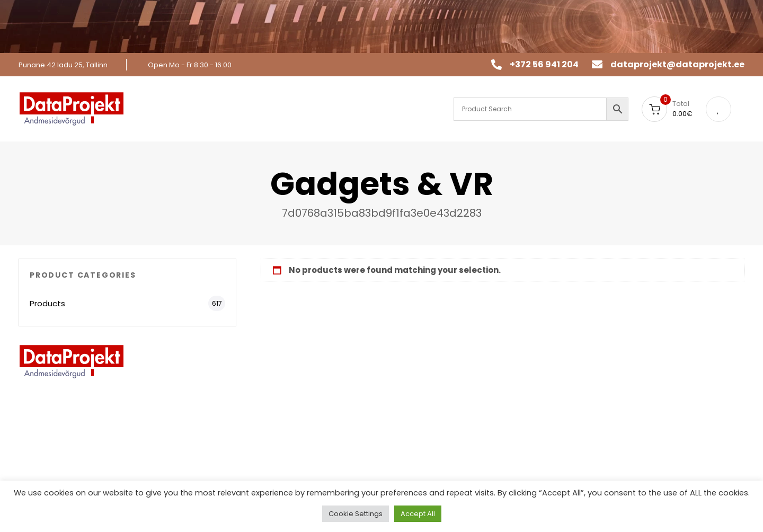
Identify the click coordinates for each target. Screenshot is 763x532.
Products (47, 303)
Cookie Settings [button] (356, 514)
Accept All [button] (418, 514)
